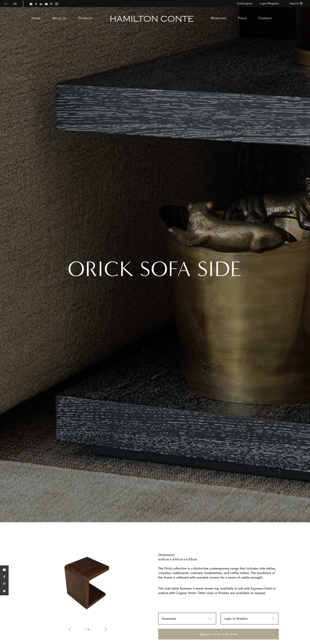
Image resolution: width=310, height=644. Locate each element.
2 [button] (88, 629)
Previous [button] (71, 629)
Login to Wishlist (236, 619)
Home (36, 18)
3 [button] (91, 629)
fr (6, 4)
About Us (59, 18)
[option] (88, 585)
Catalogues (245, 3)
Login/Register (270, 3)
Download (169, 619)
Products (85, 18)
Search (296, 3)
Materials (219, 18)
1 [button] (86, 629)
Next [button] (105, 629)
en (15, 4)
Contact (265, 18)
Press (243, 18)
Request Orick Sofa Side (219, 634)
